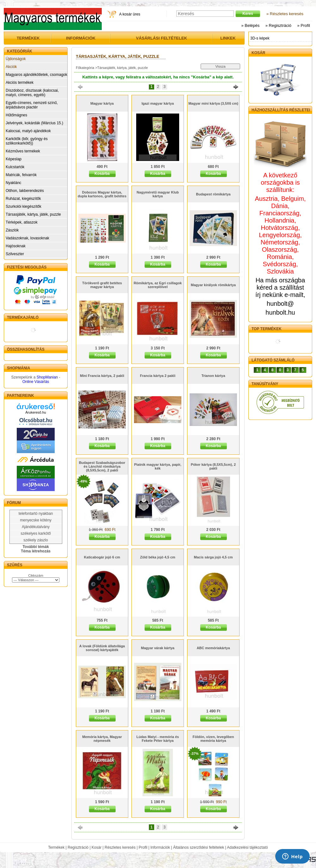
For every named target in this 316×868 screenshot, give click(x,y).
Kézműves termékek (23, 151)
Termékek (56, 847)
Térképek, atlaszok (22, 222)
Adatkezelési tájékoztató (247, 847)
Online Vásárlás (36, 382)
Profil (143, 847)
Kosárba (102, 174)
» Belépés (250, 25)
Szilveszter (15, 254)
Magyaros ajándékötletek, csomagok (36, 75)
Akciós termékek (20, 83)
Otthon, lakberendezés (25, 191)
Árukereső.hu (36, 412)
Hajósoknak (16, 246)
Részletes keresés (120, 847)
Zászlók (12, 230)
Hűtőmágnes (16, 115)
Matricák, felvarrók (21, 175)
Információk (160, 847)
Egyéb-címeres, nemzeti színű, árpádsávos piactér (32, 105)
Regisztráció (78, 847)
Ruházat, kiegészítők (23, 199)
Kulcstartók (15, 167)
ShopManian (47, 377)
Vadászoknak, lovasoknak (27, 238)
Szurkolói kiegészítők (24, 206)
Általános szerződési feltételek (199, 847)
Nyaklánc (13, 183)
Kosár (97, 847)
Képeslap (14, 159)
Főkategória (85, 68)
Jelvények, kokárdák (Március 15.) (34, 123)
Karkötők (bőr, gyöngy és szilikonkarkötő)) (27, 141)
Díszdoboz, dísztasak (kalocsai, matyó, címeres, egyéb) (32, 93)
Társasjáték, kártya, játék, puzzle (33, 214)
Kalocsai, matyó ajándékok (28, 131)
